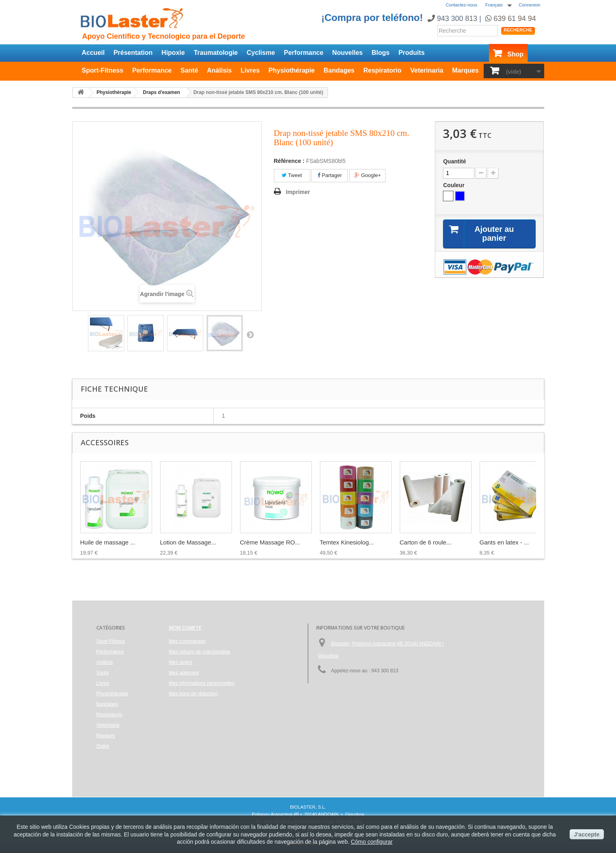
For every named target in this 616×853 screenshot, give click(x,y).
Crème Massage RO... (270, 542)
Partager (330, 175)
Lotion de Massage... (188, 542)
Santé (189, 70)
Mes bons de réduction (193, 694)
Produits (412, 53)
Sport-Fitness (103, 70)
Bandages (339, 70)
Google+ (368, 175)
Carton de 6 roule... (426, 542)
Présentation (133, 53)
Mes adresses (184, 673)
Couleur (454, 185)
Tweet (292, 175)
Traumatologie (216, 53)
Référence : (289, 161)
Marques (466, 70)
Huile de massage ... (108, 542)
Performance (304, 53)
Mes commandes (187, 641)
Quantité (454, 161)
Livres (250, 70)
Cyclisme (261, 53)
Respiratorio (382, 70)
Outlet (103, 746)
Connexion (530, 5)
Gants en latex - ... (504, 542)
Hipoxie (173, 53)
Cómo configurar (372, 842)
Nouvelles (348, 53)
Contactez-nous (461, 5)
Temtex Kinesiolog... (347, 542)
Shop (516, 54)
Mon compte (185, 628)
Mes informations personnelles (202, 683)
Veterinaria (427, 70)
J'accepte (587, 834)
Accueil (93, 53)
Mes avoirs (181, 662)
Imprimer (298, 192)
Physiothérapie (292, 70)
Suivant (250, 334)
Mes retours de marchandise (200, 652)
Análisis (219, 70)
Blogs (380, 53)
